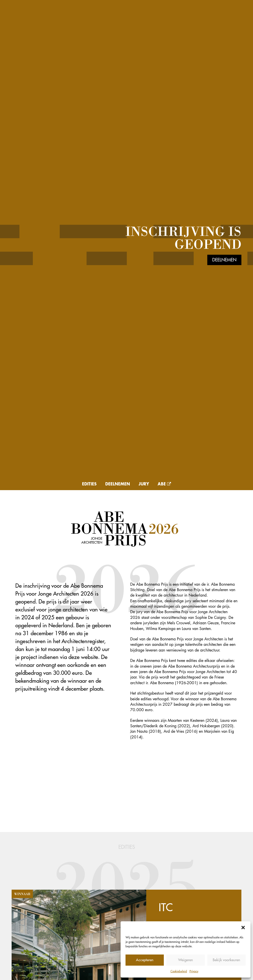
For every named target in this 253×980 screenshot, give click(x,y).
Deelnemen (224, 260)
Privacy (194, 971)
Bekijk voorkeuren (226, 960)
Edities (89, 484)
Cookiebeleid (179, 971)
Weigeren (186, 960)
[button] (243, 928)
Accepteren (145, 960)
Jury (144, 484)
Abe (164, 484)
